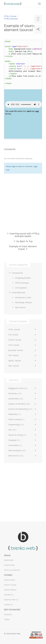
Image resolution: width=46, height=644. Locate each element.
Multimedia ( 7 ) (22, 414)
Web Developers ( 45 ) (22, 450)
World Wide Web (17, 293)
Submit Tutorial (10, 585)
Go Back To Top (23, 241)
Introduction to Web (21, 297)
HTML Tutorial (22, 329)
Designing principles (21, 278)
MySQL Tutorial (22, 361)
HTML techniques (20, 283)
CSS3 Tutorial (22, 345)
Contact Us (8, 605)
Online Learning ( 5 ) (22, 419)
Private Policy (9, 565)
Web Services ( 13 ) (22, 456)
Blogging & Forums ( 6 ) (22, 388)
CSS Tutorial (22, 335)
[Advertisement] (23, 199)
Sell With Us (9, 595)
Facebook (8, 614)
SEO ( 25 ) (22, 430)
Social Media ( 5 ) (22, 445)
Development (16, 273)
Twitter (7, 619)
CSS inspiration (19, 288)
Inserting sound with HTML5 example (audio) (23, 235)
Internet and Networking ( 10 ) (22, 409)
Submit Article (10, 580)
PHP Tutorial (22, 355)
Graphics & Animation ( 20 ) (22, 404)
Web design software (22, 302)
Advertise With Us (11, 600)
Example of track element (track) (23, 248)
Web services (18, 307)
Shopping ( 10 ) (22, 440)
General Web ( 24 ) (22, 399)
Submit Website (10, 590)
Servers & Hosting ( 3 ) (22, 435)
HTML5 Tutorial (22, 340)
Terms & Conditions (12, 570)
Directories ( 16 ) (22, 393)
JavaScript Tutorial (22, 350)
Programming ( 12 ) (22, 425)
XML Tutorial (22, 366)
